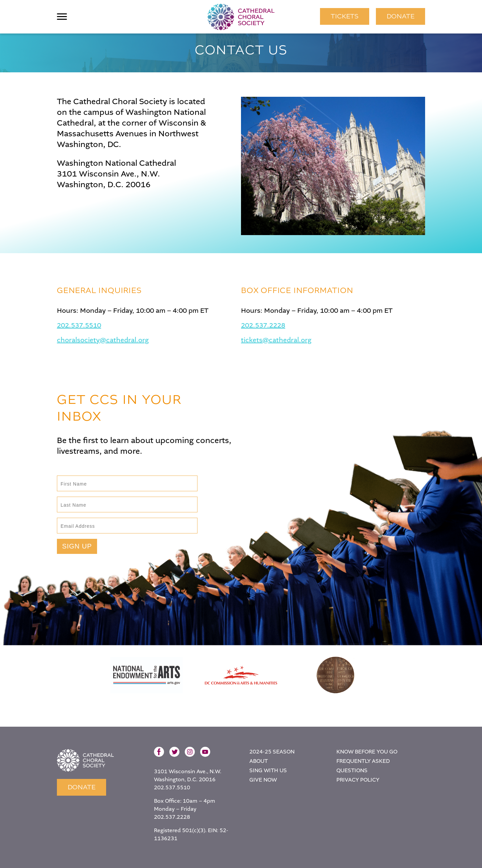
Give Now (263, 780)
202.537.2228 (263, 325)
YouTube (205, 752)
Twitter (174, 752)
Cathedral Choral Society (241, 17)
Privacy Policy (358, 780)
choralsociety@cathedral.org (103, 340)
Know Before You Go (367, 752)
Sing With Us (268, 770)
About (259, 761)
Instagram (190, 752)
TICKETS (345, 16)
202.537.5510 (79, 325)
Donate (400, 16)
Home (85, 760)
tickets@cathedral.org (276, 340)
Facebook (159, 752)
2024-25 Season (272, 752)
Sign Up (77, 546)
